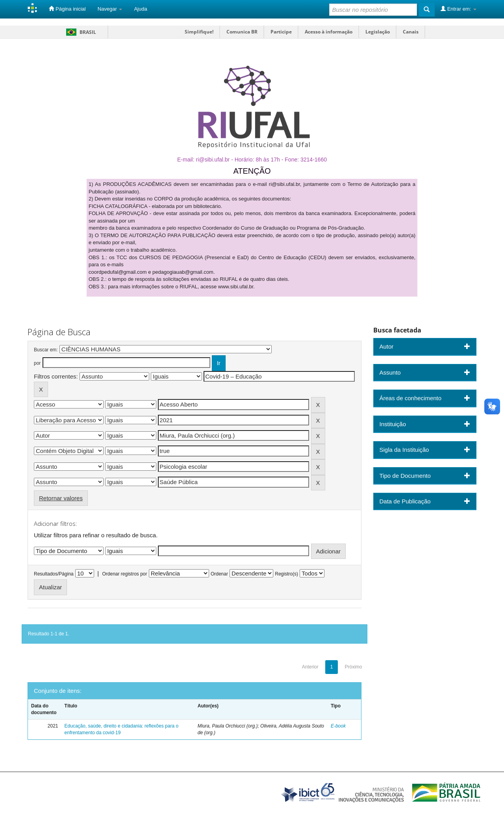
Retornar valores (61, 498)
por (37, 363)
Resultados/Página (54, 574)
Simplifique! (199, 32)
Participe (281, 32)
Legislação (378, 32)
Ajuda (140, 9)
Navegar (110, 9)
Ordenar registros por (124, 574)
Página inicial (67, 9)
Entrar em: (459, 9)
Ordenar (219, 574)
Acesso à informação (329, 32)
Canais (411, 32)
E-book (338, 726)
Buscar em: (46, 350)
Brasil (80, 32)
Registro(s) (286, 574)
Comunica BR (242, 32)
